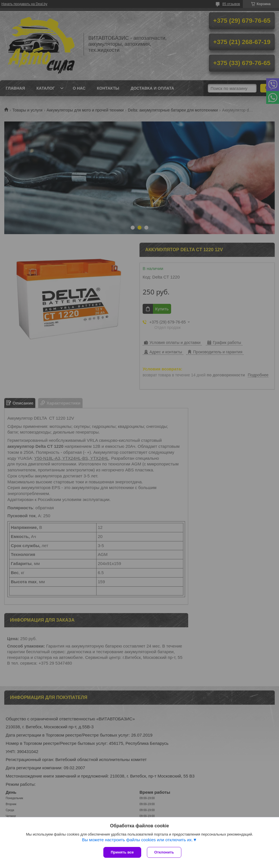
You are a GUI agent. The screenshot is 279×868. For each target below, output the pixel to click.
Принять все (122, 852)
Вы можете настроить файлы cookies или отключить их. (137, 840)
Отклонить (164, 852)
